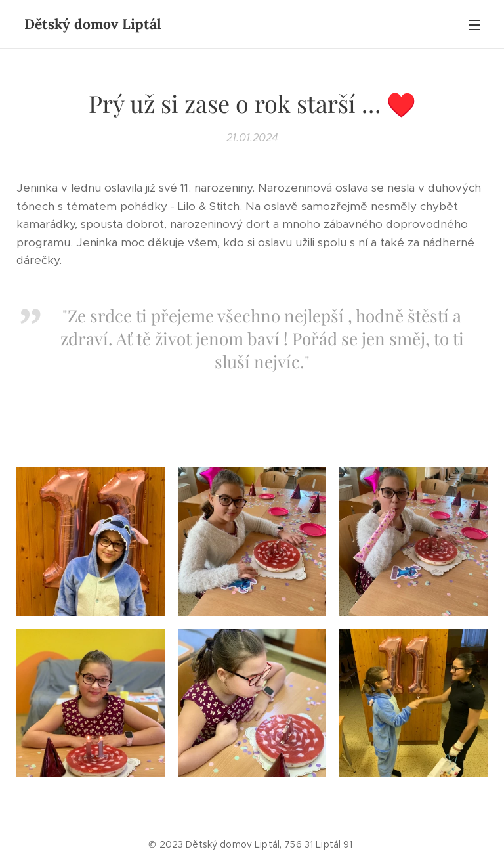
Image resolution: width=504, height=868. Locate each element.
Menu (474, 25)
